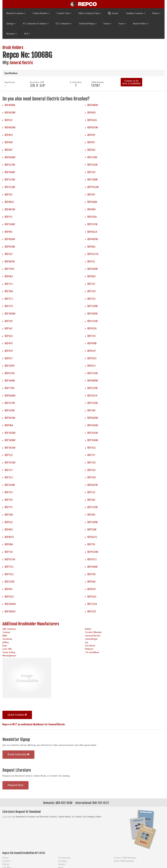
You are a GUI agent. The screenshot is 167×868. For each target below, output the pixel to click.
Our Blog (62, 861)
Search (113, 13)
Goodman (7, 639)
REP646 (91, 582)
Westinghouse (9, 655)
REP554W (10, 224)
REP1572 (9, 567)
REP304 (91, 477)
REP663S (92, 537)
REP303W (10, 462)
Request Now (15, 785)
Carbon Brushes (41, 13)
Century (6, 632)
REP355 (9, 492)
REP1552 (9, 574)
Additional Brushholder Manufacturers (31, 624)
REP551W (10, 410)
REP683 (92, 276)
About (5, 858)
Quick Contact (17, 715)
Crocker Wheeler (93, 632)
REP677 (9, 358)
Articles (62, 864)
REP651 (9, 120)
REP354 (91, 470)
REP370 (91, 336)
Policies (6, 864)
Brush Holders (141, 24)
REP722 (91, 492)
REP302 (91, 448)
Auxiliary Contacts (136, 13)
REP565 (9, 336)
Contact (6, 861)
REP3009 (10, 366)
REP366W (93, 425)
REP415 (91, 142)
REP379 (9, 306)
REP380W (10, 314)
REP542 (91, 500)
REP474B (92, 343)
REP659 (91, 351)
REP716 (91, 544)
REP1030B (93, 552)
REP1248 (92, 529)
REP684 (9, 425)
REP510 (9, 195)
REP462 (91, 247)
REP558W (93, 522)
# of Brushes (76, 82)
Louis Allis (7, 649)
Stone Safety (9, 652)
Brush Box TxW (37, 82)
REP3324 (92, 604)
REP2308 (10, 582)
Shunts (156, 13)
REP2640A (10, 604)
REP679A (10, 373)
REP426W (10, 239)
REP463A (92, 232)
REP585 (91, 515)
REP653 (91, 366)
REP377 (9, 470)
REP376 (91, 462)
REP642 (91, 150)
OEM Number (98, 82)
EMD (5, 636)
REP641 (9, 150)
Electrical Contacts (16, 13)
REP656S (92, 120)
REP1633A (93, 254)
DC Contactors (64, 24)
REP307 (9, 321)
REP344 (91, 410)
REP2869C (10, 611)
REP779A (10, 388)
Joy (87, 642)
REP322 (9, 455)
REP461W (10, 261)
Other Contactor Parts (90, 13)
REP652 (9, 522)
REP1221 (92, 611)
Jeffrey (6, 642)
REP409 (91, 113)
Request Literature (17, 770)
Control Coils (64, 13)
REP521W (92, 157)
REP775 (9, 507)
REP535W (10, 179)
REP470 (9, 343)
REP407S (9, 537)
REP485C (10, 202)
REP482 (9, 529)
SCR (27, 34)
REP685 (9, 276)
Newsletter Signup (16, 740)
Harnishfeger (91, 639)
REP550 (91, 172)
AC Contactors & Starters (36, 24)
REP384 (9, 291)
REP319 (9, 500)
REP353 (9, 477)
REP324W (93, 306)
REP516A (92, 217)
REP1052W (93, 187)
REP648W (93, 105)
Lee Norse (90, 645)
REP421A (92, 328)
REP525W (92, 165)
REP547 (9, 328)
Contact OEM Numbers (125, 858)
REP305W (93, 433)
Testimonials (64, 858)
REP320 (91, 291)
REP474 (9, 589)
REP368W (10, 440)
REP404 (9, 142)
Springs (11, 24)
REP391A (9, 269)
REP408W (10, 105)
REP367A (92, 396)
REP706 (91, 574)
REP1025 (92, 597)
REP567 (9, 254)
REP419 (91, 135)
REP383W (10, 448)
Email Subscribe (18, 754)
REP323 (91, 299)
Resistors (12, 34)
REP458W (93, 269)
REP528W (93, 179)
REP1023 (92, 358)
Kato (5, 645)
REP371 (91, 455)
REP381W (92, 314)
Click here (7, 816)
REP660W (10, 127)
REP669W (10, 113)
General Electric (21, 63)
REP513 (9, 217)
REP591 (91, 195)
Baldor (88, 629)
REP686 (9, 544)
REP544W (10, 172)
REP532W (10, 187)
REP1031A (10, 559)
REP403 (9, 135)
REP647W (93, 485)
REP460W (93, 239)
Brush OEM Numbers (124, 861)
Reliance (89, 649)
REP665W (93, 127)
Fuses (122, 24)
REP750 (9, 552)
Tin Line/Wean (92, 652)
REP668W (10, 157)
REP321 (91, 284)
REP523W (10, 165)
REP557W (92, 224)
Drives (107, 24)
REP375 (9, 284)
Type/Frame (10, 82)
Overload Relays (88, 24)
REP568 (9, 515)
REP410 (9, 232)
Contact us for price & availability (131, 82)
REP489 (91, 209)
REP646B (92, 202)
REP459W (10, 247)
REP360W (10, 433)
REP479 (9, 351)
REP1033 (92, 559)
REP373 (9, 299)
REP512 (91, 261)
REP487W (10, 209)
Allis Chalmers (9, 629)
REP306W (93, 440)
